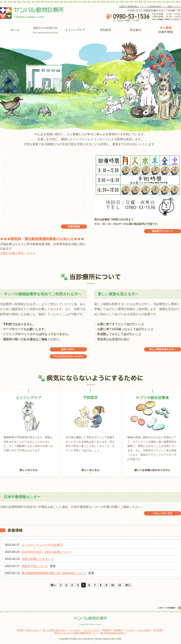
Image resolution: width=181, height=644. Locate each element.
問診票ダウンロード (163, 231)
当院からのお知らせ (45, 30)
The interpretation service (68, 349)
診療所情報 (166, 30)
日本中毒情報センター (163, 513)
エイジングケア (75, 30)
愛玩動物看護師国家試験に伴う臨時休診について (54, 573)
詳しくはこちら (29, 471)
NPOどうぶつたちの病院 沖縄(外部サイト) (75, 633)
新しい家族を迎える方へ (163, 349)
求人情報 (158, 630)
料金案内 (135, 30)
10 (113, 585)
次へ (128, 585)
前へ (53, 585)
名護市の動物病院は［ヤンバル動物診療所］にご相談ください (150, 7)
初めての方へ (68, 356)
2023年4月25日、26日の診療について (47, 552)
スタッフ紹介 (144, 630)
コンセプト (75, 630)
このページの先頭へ (169, 608)
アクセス (130, 630)
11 (120, 585)
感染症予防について (35, 566)
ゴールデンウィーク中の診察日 (42, 545)
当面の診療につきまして (38, 559)
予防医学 (105, 30)
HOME (15, 30)
